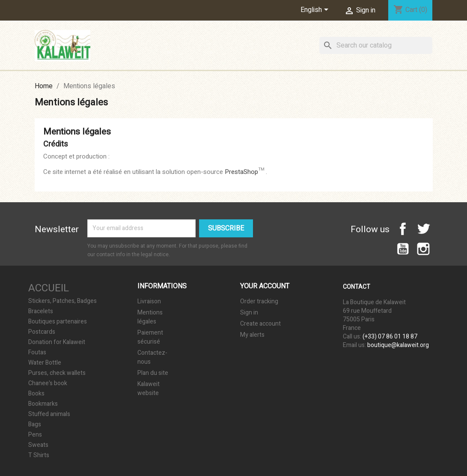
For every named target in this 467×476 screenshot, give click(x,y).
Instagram (423, 249)
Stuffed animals (49, 414)
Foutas (37, 353)
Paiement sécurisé (150, 337)
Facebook (403, 229)
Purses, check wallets (57, 373)
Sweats (38, 445)
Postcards (42, 332)
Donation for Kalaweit (57, 342)
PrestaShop (241, 172)
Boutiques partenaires (58, 322)
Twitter (423, 229)
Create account (260, 324)
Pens (35, 435)
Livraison (149, 301)
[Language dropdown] (316, 10)
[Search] (376, 45)
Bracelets (41, 311)
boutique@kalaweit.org (398, 345)
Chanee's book (48, 383)
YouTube (403, 249)
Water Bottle (45, 363)
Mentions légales (150, 317)
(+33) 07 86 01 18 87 (390, 337)
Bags (35, 425)
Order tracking (259, 301)
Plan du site (153, 373)
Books (36, 394)
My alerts (252, 335)
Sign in (249, 313)
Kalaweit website (149, 389)
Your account (265, 286)
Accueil (49, 288)
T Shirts (39, 455)
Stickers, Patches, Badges (62, 301)
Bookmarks (43, 404)
